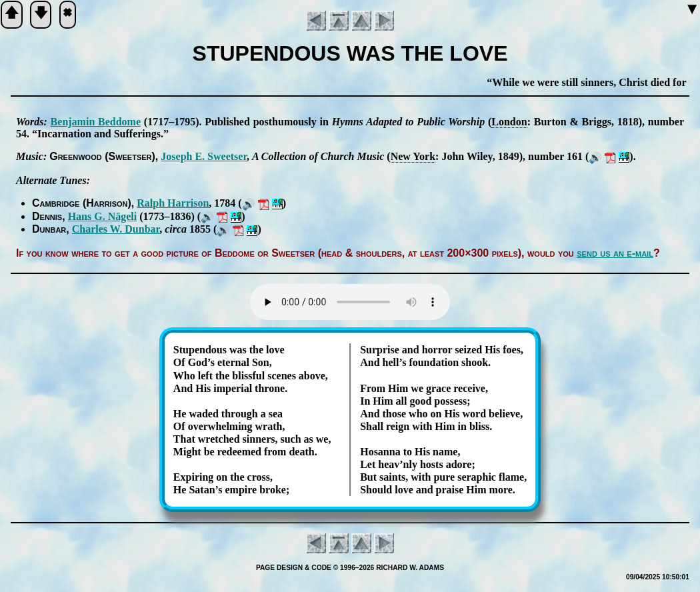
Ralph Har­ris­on (173, 203)
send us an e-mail (615, 253)
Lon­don (509, 122)
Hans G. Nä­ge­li (103, 216)
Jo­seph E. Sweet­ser (204, 156)
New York (413, 156)
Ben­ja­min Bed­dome (96, 122)
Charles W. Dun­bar (116, 229)
